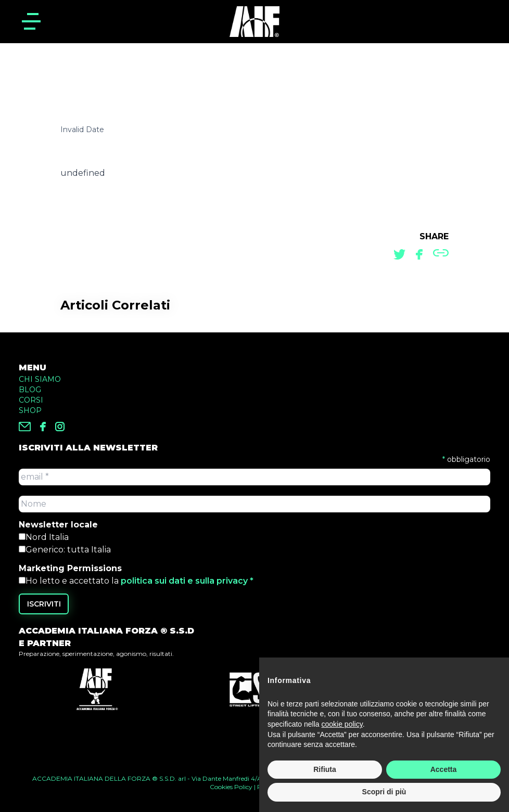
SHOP (30, 410)
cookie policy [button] (342, 725)
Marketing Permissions (70, 568)
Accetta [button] (444, 770)
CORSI (31, 400)
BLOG (30, 390)
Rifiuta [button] (325, 770)
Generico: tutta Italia (68, 550)
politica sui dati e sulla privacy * (187, 581)
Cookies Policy (231, 787)
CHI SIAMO (40, 379)
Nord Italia (47, 537)
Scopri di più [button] (384, 792)
